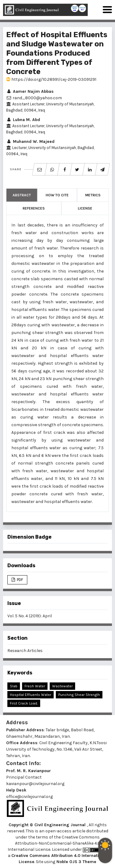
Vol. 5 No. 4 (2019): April (30, 616)
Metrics (93, 195)
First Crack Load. (24, 703)
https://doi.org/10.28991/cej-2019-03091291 (51, 79)
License (85, 208)
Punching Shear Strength (79, 695)
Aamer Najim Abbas (30, 91)
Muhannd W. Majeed (30, 141)
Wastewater (62, 686)
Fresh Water (35, 686)
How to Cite (57, 195)
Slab (14, 686)
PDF (19, 580)
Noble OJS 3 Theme (76, 862)
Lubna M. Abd (23, 120)
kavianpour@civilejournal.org (35, 784)
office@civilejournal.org (29, 797)
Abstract (22, 195)
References (34, 208)
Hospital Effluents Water (31, 695)
